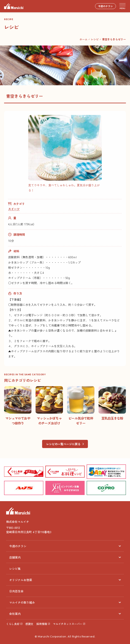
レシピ (95, 39)
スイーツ (14, 209)
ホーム (83, 39)
